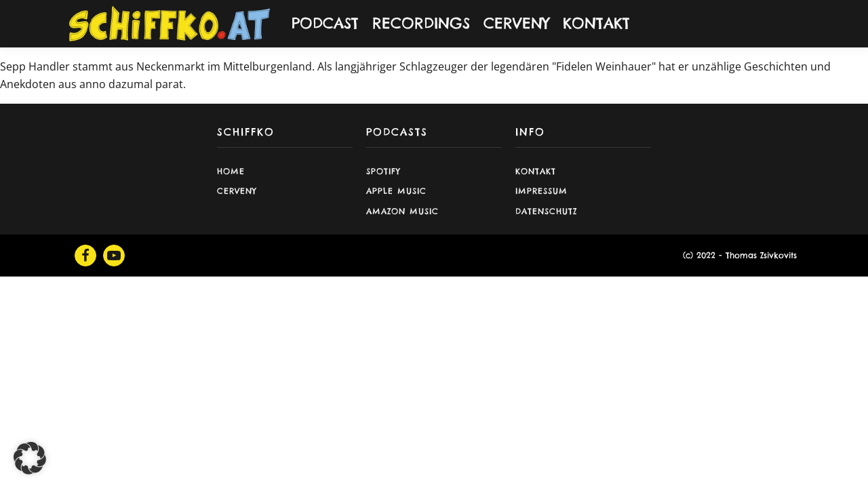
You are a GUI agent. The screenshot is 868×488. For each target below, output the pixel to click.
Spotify (383, 171)
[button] (30, 458)
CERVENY (516, 23)
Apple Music (396, 191)
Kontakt (536, 171)
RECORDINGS (421, 23)
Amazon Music (402, 211)
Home (231, 171)
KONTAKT (596, 23)
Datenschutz (546, 211)
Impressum (541, 191)
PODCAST (325, 23)
